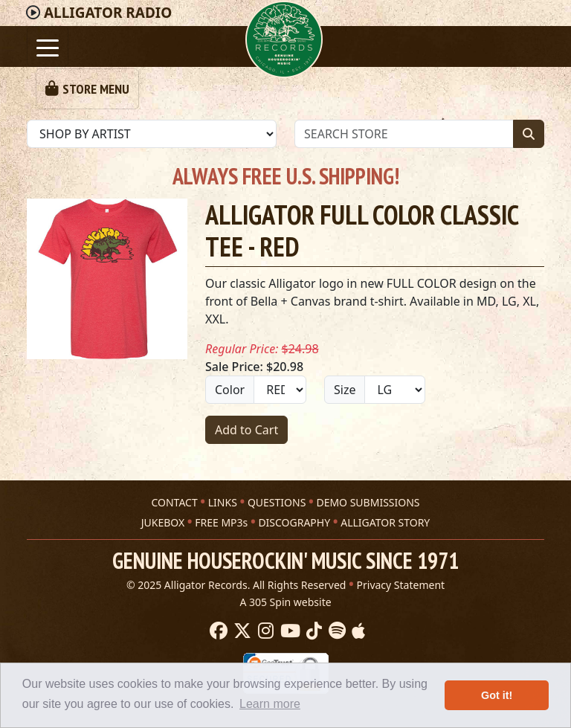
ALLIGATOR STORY (385, 522)
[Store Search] (404, 134)
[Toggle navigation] (48, 46)
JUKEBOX (163, 522)
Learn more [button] (270, 704)
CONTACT (174, 502)
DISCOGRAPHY (294, 522)
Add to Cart (246, 430)
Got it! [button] (497, 695)
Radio (108, 13)
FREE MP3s (221, 522)
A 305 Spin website (285, 602)
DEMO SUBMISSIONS (368, 502)
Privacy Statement (401, 585)
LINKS (223, 502)
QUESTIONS (277, 502)
